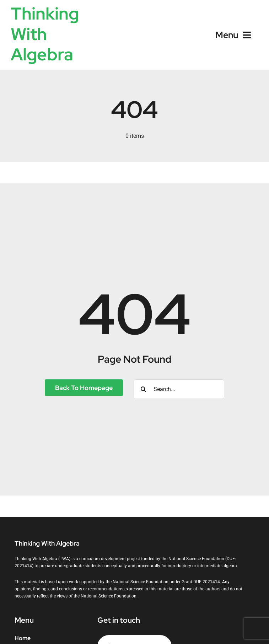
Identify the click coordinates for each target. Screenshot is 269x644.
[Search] (143, 389)
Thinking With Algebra (45, 34)
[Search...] (179, 389)
